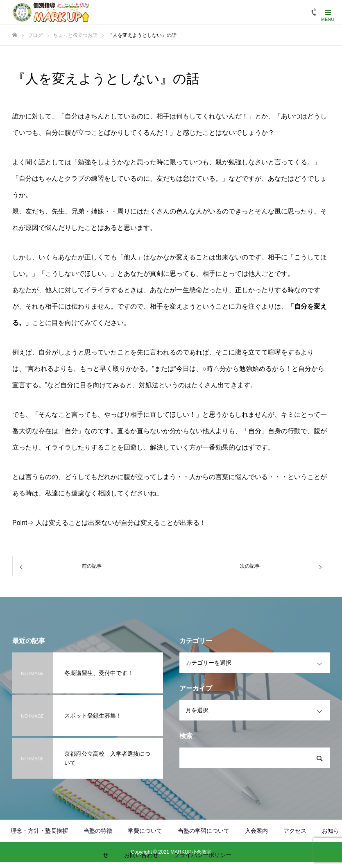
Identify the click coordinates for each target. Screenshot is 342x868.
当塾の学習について (204, 831)
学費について (145, 831)
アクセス (295, 831)
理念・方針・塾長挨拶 (39, 831)
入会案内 (256, 831)
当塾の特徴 (98, 831)
